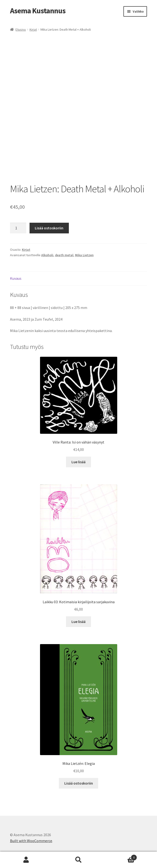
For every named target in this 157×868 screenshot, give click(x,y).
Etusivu (21, 29)
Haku (79, 860)
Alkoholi (47, 255)
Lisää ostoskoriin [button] (79, 783)
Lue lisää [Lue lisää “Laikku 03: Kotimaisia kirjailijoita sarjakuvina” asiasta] (78, 622)
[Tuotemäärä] (18, 228)
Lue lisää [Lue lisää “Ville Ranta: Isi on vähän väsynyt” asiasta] (78, 462)
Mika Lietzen (84, 255)
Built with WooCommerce (31, 841)
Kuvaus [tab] (16, 278)
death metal (64, 255)
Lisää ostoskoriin (49, 228)
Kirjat (33, 29)
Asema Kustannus (38, 11)
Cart (121, 856)
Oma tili (26, 860)
